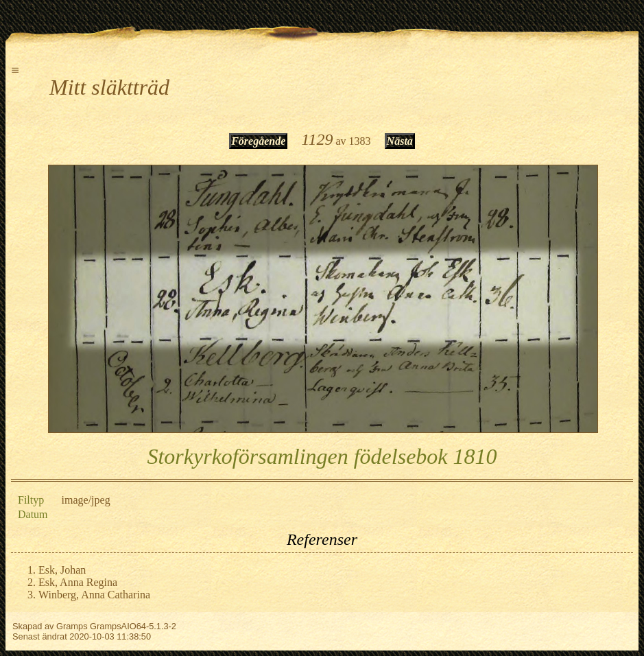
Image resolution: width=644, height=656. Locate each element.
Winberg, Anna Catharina (94, 595)
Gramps (72, 626)
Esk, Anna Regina (78, 582)
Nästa (400, 141)
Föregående (258, 141)
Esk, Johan (62, 570)
